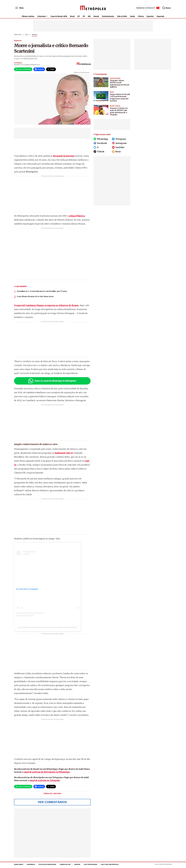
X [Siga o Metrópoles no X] (96, 149)
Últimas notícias (28, 18)
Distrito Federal (115, 107)
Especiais (160, 18)
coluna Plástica (77, 217)
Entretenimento (108, 18)
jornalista (48, 795)
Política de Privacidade (47, 866)
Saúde (132, 18)
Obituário (57, 795)
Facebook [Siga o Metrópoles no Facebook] (100, 145)
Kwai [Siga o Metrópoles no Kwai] (116, 153)
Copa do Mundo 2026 (59, 18)
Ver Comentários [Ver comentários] (52, 804)
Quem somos (19, 866)
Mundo (96, 18)
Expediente (31, 866)
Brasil (72, 18)
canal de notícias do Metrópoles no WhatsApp (47, 773)
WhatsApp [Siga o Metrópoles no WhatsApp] (101, 140)
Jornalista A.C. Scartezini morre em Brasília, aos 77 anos (42, 293)
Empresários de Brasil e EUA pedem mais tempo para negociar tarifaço (120, 99)
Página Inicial (18, 36)
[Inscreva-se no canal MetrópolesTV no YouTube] (149, 8)
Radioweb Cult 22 (64, 454)
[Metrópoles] (93, 8)
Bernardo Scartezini (64, 157)
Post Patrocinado (91, 866)
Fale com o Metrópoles (110, 866)
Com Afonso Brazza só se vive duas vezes (35, 298)
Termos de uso (65, 866)
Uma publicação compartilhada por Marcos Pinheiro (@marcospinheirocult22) (48, 629)
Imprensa (34, 36)
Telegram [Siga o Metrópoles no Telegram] (119, 140)
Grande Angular (115, 80)
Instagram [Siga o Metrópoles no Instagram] (119, 145)
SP (84, 18)
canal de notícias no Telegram (45, 782)
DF (79, 18)
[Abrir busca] (168, 8)
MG (89, 18)
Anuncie (77, 866)
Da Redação (18, 64)
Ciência (141, 18)
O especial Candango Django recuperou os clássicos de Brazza (46, 307)
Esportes (150, 18)
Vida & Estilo (122, 18)
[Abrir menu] (18, 8)
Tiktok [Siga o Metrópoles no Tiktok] (99, 153)
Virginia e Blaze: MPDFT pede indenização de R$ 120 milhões (120, 85)
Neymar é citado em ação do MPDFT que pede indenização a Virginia (119, 113)
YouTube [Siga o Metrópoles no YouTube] (118, 149)
